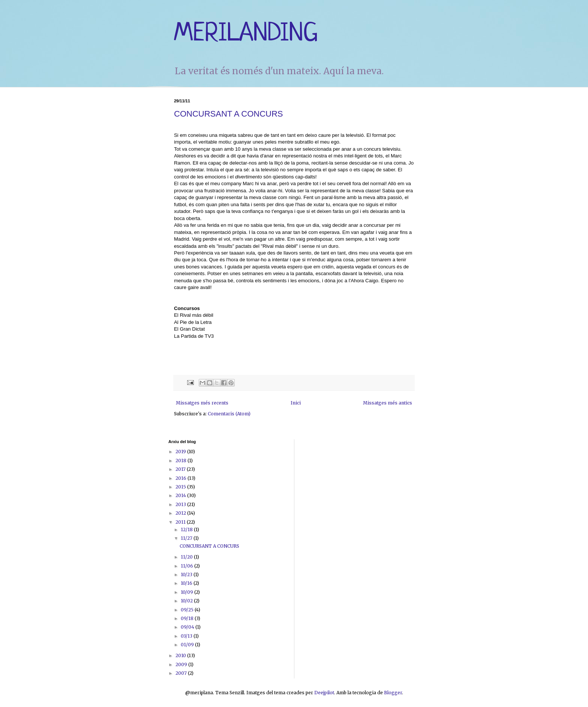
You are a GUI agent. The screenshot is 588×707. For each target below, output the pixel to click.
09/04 (188, 627)
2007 (182, 673)
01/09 (188, 645)
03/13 (187, 636)
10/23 (187, 574)
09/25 (188, 610)
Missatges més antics (388, 403)
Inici (296, 403)
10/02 (187, 601)
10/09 (187, 592)
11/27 (187, 538)
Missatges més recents (202, 403)
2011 (181, 522)
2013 (181, 504)
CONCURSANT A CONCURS (229, 114)
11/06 (187, 566)
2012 (181, 513)
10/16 (187, 583)
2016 (181, 478)
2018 (181, 461)
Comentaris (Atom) (229, 414)
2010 (181, 655)
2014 (181, 495)
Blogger (393, 693)
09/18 (188, 618)
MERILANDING (246, 34)
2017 (181, 469)
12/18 (187, 530)
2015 (181, 487)
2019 (181, 452)
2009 (182, 664)
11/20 (187, 557)
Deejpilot (324, 693)
